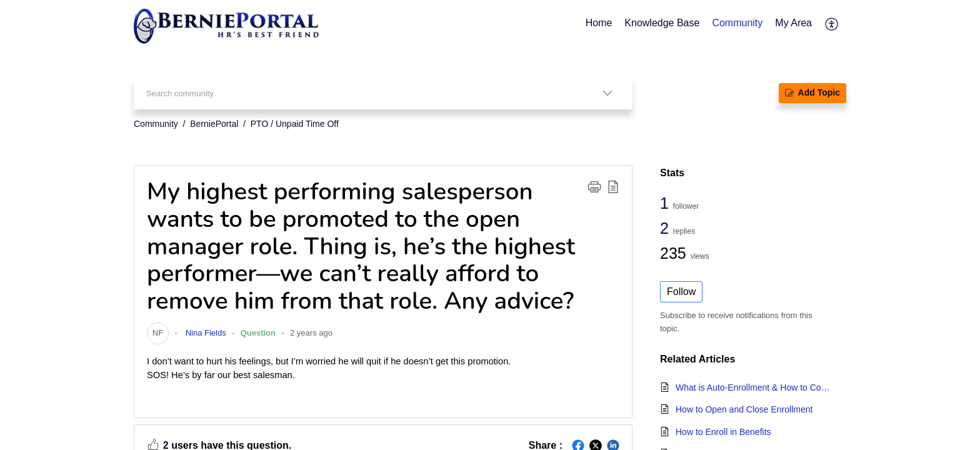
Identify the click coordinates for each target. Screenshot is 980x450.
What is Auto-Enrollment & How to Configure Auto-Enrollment (755, 387)
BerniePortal (214, 124)
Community (156, 124)
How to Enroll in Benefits (723, 432)
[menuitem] (832, 24)
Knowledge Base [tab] (662, 23)
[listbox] (607, 93)
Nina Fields (205, 333)
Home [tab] (599, 23)
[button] (594, 186)
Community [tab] (737, 23)
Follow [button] (681, 292)
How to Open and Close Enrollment (744, 409)
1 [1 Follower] (667, 203)
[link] (158, 333)
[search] (358, 93)
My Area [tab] (793, 23)
